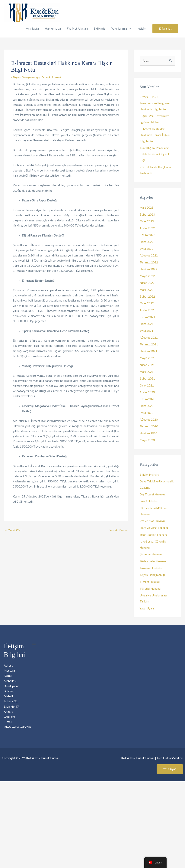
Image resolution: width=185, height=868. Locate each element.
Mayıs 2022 (147, 275)
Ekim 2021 (147, 322)
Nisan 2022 (147, 281)
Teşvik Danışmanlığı (26, 77)
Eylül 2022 (146, 248)
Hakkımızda (53, 28)
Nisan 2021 (147, 363)
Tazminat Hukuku (151, 565)
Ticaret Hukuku (150, 578)
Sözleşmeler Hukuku (153, 558)
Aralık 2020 (147, 390)
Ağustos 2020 (149, 417)
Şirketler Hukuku (151, 551)
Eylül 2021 (146, 329)
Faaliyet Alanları (77, 28)
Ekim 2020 (147, 404)
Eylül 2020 (146, 410)
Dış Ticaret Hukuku (152, 492)
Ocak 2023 (147, 220)
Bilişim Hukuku (150, 472)
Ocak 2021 (147, 383)
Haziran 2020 (148, 431)
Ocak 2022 (147, 302)
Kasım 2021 (147, 315)
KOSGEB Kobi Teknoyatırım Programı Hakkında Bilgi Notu (155, 103)
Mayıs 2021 (147, 356)
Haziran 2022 (148, 268)
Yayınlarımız (119, 28)
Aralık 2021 (147, 309)
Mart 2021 (147, 370)
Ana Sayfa (32, 28)
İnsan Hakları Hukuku (154, 532)
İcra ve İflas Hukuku (152, 518)
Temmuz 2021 (149, 343)
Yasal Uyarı (147, 605)
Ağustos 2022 (149, 254)
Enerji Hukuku (149, 498)
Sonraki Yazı (118, 530)
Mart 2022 (147, 288)
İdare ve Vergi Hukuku (154, 525)
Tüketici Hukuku (150, 585)
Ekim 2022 (147, 241)
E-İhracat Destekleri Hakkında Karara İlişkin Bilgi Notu (155, 135)
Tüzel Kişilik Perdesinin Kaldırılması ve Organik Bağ (155, 153)
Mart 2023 (147, 207)
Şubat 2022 (147, 295)
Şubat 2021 (147, 376)
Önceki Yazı (14, 530)
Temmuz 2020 (149, 424)
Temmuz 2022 (149, 261)
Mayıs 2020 (147, 437)
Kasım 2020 (147, 397)
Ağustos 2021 (149, 336)
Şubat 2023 (147, 214)
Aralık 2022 (147, 227)
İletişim (142, 28)
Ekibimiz (99, 28)
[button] (165, 29)
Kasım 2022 (147, 234)
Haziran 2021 (148, 349)
